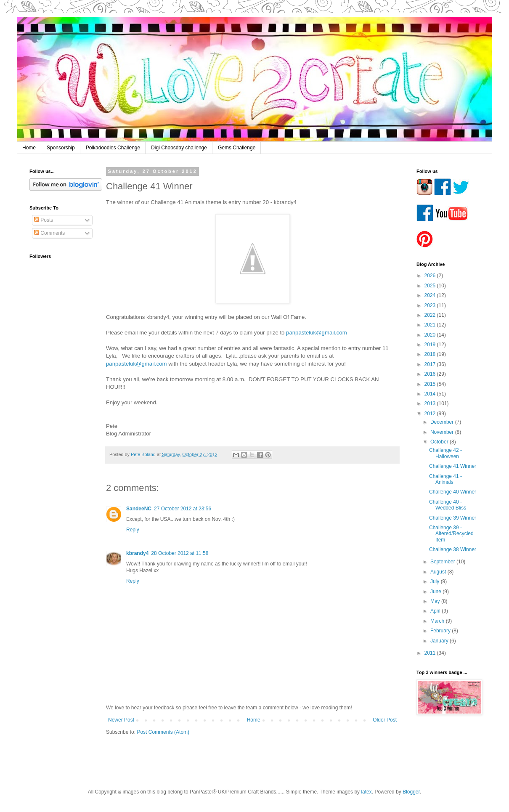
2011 (431, 653)
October (440, 442)
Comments (49, 233)
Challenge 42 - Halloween (445, 453)
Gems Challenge (237, 148)
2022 (431, 315)
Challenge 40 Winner (453, 492)
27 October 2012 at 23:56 (183, 509)
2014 (431, 394)
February (441, 631)
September (443, 562)
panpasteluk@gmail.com (317, 333)
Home (29, 148)
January (440, 641)
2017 (431, 364)
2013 (431, 403)
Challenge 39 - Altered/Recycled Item (451, 534)
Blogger (411, 792)
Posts (44, 220)
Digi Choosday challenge (179, 148)
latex (366, 792)
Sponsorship (61, 148)
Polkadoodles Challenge (113, 148)
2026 (431, 276)
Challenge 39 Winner (453, 518)
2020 (431, 335)
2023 (431, 305)
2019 (431, 345)
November (443, 432)
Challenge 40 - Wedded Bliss (448, 505)
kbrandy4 (137, 553)
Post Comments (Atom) (163, 732)
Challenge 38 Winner (453, 549)
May (436, 601)
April (436, 611)
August (439, 572)
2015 (431, 384)
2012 (431, 414)
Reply (133, 530)
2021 (431, 325)
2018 (431, 354)
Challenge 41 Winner (453, 466)
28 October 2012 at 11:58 (180, 553)
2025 (431, 286)
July (436, 581)
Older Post (385, 720)
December (443, 422)
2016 (431, 374)
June (436, 592)
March (438, 621)
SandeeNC (139, 509)
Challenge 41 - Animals (445, 479)
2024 (431, 295)
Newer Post (121, 720)
